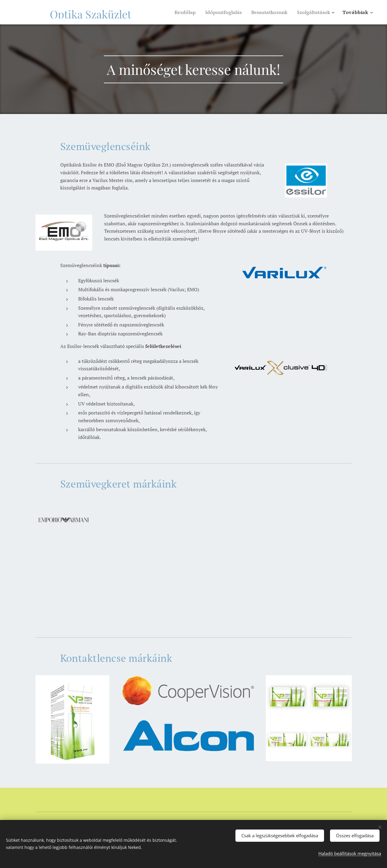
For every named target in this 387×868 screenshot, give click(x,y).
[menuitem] (176, 12)
